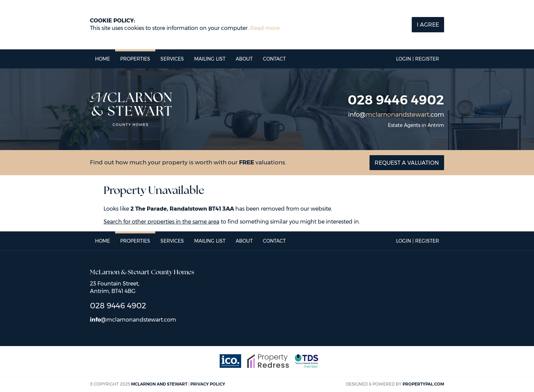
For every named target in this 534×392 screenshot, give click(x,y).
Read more (265, 28)
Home (103, 59)
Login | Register (418, 59)
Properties (135, 59)
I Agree (428, 25)
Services (172, 59)
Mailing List (210, 59)
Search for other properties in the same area (161, 222)
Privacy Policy (208, 384)
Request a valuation (407, 163)
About (244, 59)
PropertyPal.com (423, 384)
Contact (274, 59)
